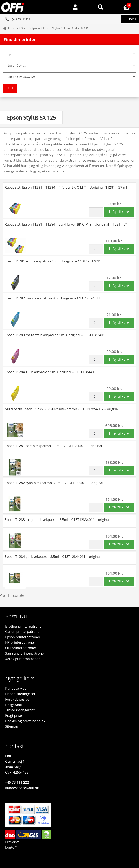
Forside (13, 28)
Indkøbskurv (123, 4)
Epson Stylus (52, 28)
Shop (25, 28)
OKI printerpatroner (21, 648)
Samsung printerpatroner (25, 653)
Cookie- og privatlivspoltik (25, 721)
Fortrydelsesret (17, 699)
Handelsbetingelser (20, 694)
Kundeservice (16, 688)
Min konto (75, 7)
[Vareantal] (96, 212)
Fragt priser (14, 715)
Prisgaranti (14, 705)
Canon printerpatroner (23, 632)
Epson (36, 28)
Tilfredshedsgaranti (20, 710)
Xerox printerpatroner (22, 659)
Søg (101, 7)
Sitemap (12, 726)
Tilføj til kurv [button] (119, 212)
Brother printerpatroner (24, 626)
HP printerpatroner (20, 642)
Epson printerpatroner (23, 637)
